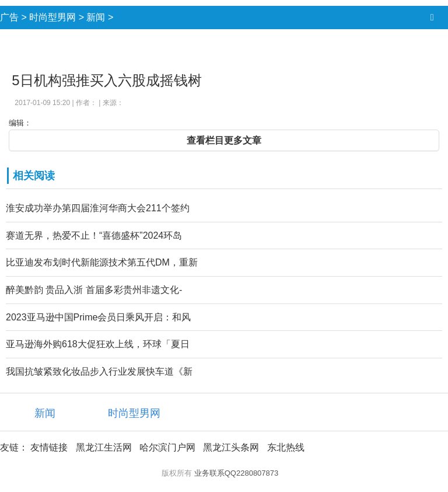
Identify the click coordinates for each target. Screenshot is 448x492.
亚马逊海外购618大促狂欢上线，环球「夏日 (98, 344)
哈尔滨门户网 (167, 447)
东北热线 (286, 447)
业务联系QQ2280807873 (237, 473)
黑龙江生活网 (104, 447)
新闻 (96, 17)
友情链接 (49, 447)
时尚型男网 (52, 17)
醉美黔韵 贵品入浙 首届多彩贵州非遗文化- (94, 290)
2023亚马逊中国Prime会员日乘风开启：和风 (98, 317)
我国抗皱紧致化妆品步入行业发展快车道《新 (99, 371)
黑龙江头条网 (231, 447)
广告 (9, 17)
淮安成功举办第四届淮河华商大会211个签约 (98, 208)
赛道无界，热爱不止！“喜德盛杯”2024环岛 (94, 235)
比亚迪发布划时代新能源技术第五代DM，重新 (102, 262)
